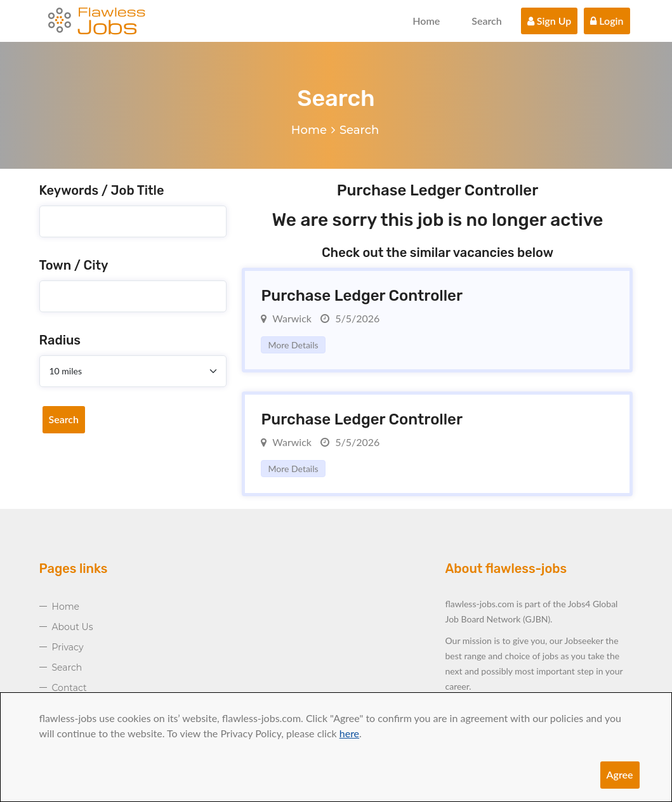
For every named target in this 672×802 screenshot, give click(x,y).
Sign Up (550, 21)
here (349, 733)
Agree (620, 774)
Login (607, 21)
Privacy (68, 647)
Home (426, 21)
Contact (69, 688)
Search (487, 21)
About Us (73, 627)
